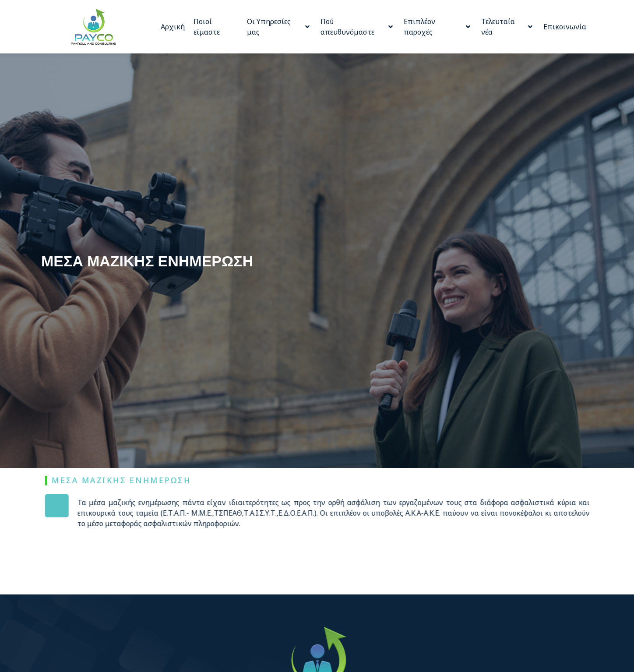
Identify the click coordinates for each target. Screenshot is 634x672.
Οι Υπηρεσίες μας (278, 27)
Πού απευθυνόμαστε (357, 27)
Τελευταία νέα (507, 27)
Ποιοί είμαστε (207, 27)
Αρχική (173, 27)
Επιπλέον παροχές (437, 27)
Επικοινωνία (565, 27)
